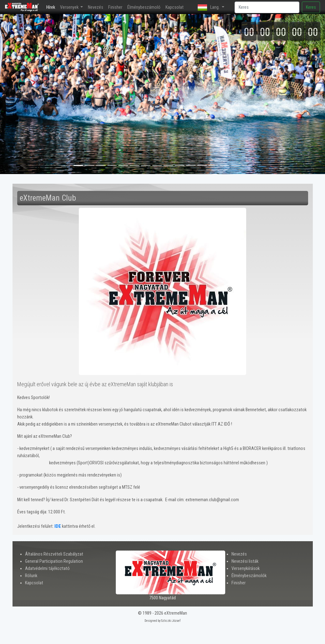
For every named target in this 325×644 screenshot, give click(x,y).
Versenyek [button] (70, 7)
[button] (24, 94)
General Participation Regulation (54, 561)
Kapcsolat (175, 7)
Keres (311, 7)
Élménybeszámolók (249, 576)
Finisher (115, 7)
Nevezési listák (245, 561)
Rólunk (31, 576)
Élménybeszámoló (144, 7)
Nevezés (96, 7)
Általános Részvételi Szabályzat (54, 554)
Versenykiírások (246, 569)
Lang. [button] (209, 7)
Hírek (52, 7)
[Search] (267, 7)
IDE (58, 526)
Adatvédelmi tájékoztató (47, 569)
